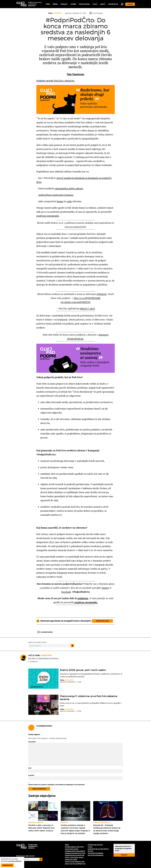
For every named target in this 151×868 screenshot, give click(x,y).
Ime (30, 768)
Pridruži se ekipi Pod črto (75, 853)
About (103, 4)
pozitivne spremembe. (86, 602)
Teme (48, 4)
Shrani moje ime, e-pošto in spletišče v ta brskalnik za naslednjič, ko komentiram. (57, 785)
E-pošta (31, 775)
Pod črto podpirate (96, 855)
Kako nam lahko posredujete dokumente (75, 850)
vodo (69, 201)
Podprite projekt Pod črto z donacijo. (56, 81)
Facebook (66, 592)
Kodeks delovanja (95, 845)
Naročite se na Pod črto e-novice (98, 850)
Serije (55, 4)
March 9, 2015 (88, 308)
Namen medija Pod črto (74, 847)
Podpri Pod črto (102, 621)
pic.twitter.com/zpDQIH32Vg (76, 302)
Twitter (105, 588)
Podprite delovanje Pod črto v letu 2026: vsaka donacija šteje (75, 858)
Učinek (73, 4)
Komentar (32, 742)
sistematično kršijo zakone (69, 188)
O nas (95, 4)
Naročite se (113, 4)
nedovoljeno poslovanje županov (56, 195)
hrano (60, 201)
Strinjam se (7, 865)
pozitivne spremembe (48, 216)
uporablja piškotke (15, 861)
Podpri (130, 4)
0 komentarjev (96, 13)
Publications (84, 4)
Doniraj (124, 855)
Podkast (64, 4)
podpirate (83, 598)
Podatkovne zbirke (95, 853)
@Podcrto (101, 294)
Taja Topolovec (76, 74)
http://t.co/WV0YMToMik (87, 298)
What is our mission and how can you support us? (75, 863)
